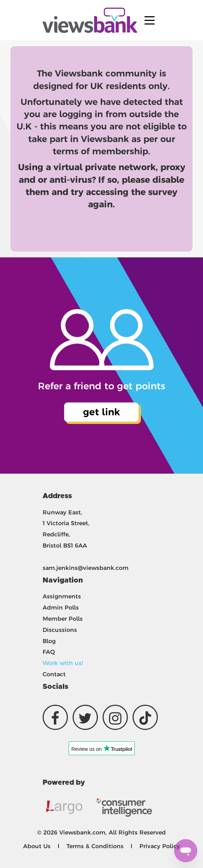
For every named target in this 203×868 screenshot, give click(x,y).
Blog (49, 641)
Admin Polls (61, 608)
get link (101, 412)
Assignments (62, 596)
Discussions (60, 630)
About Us (37, 846)
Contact (54, 674)
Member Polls (63, 619)
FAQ (49, 652)
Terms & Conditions (95, 846)
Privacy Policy (160, 846)
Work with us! (63, 663)
